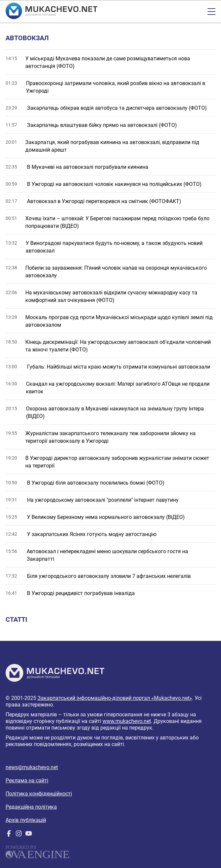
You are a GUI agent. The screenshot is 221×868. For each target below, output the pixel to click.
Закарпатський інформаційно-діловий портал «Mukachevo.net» (115, 698)
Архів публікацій (26, 820)
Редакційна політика (31, 807)
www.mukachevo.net (127, 721)
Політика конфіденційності (39, 794)
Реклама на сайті (27, 780)
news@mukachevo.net (32, 767)
